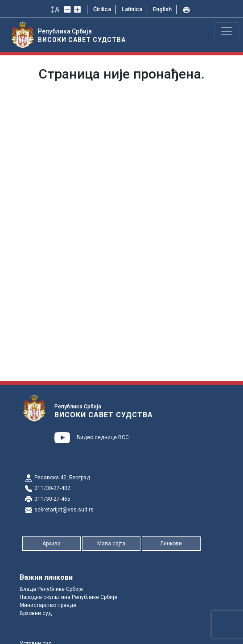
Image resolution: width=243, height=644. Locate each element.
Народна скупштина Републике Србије (68, 597)
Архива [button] (51, 544)
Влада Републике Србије (51, 589)
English (162, 9)
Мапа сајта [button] (111, 544)
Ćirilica (102, 9)
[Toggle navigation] (227, 31)
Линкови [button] (171, 544)
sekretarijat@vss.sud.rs (64, 510)
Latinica (132, 9)
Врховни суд (36, 613)
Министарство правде (48, 605)
